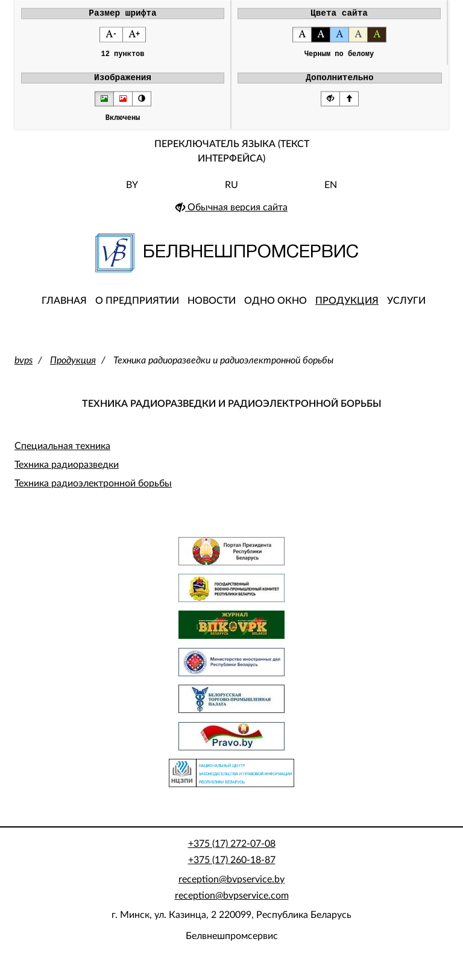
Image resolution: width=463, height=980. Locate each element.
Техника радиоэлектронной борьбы (93, 492)
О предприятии (137, 309)
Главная (64, 309)
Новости (212, 309)
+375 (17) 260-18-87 (232, 868)
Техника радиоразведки (67, 473)
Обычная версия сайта (231, 215)
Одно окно (276, 309)
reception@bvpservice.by (231, 887)
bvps (24, 368)
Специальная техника (62, 454)
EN (331, 193)
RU (231, 193)
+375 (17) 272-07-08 (232, 852)
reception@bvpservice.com (232, 903)
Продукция (347, 309)
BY (132, 193)
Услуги (406, 309)
